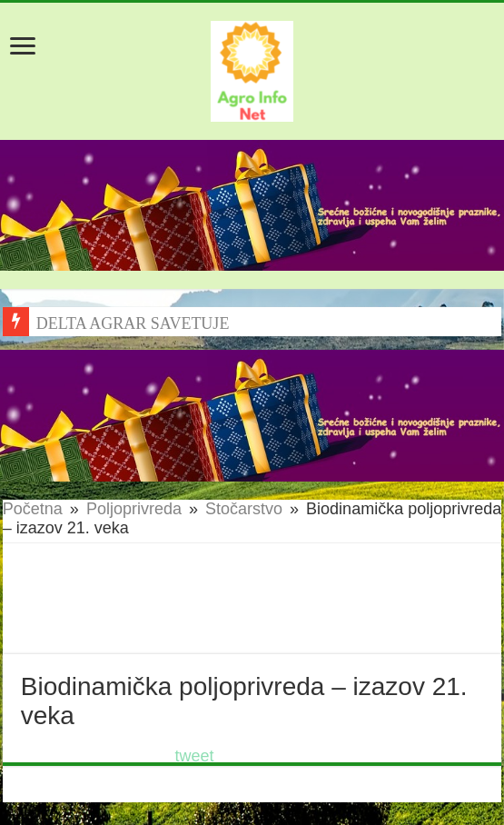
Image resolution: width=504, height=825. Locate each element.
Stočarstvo (244, 509)
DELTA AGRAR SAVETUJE (133, 323)
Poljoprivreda (134, 509)
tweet (195, 756)
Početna (33, 509)
